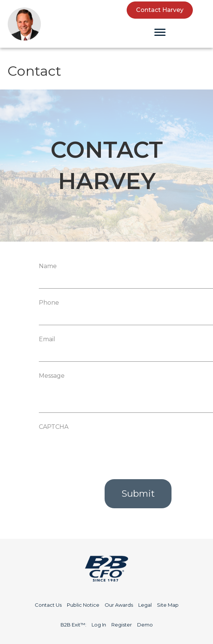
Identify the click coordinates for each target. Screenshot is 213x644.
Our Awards (119, 605)
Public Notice (83, 605)
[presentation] (120, 448)
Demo (145, 625)
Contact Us (48, 605)
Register (122, 625)
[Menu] (160, 32)
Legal (145, 605)
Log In (99, 625)
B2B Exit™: (73, 625)
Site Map (168, 605)
